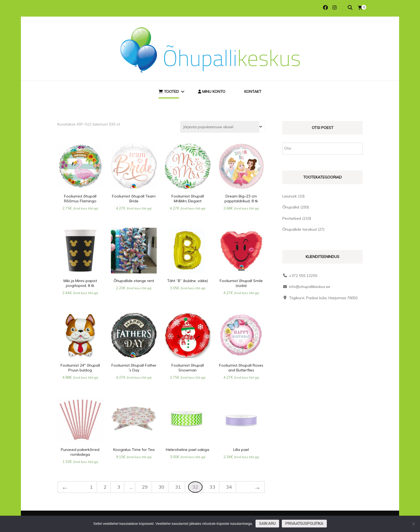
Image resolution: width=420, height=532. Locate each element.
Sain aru (267, 523)
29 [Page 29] (145, 487)
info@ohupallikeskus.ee (310, 287)
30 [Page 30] (162, 487)
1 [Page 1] (91, 487)
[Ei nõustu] (413, 524)
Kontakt (253, 92)
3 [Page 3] (119, 487)
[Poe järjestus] (223, 127)
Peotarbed (292, 218)
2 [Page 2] (105, 487)
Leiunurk (290, 196)
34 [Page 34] (229, 487)
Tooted (169, 92)
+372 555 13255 (303, 276)
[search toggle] (350, 8)
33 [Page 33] (212, 487)
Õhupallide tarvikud (299, 229)
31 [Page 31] (178, 487)
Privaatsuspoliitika (304, 523)
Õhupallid (291, 207)
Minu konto (212, 92)
